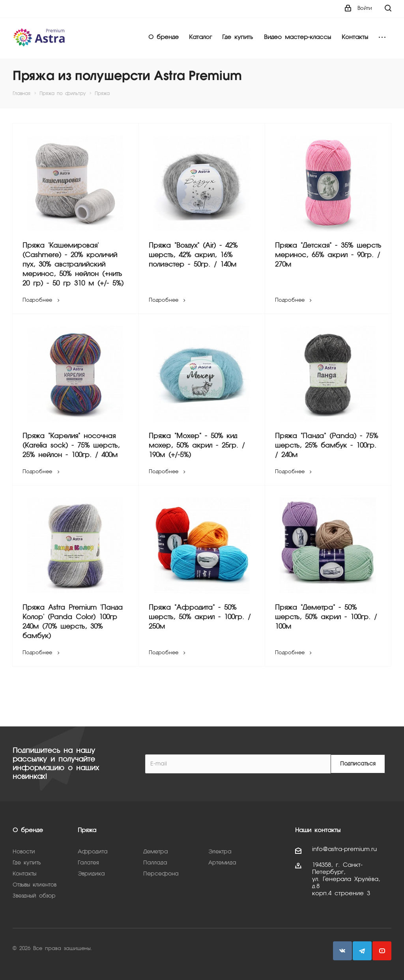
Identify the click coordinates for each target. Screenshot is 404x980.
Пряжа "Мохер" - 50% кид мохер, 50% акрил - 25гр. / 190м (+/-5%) (197, 446)
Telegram (362, 951)
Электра (220, 852)
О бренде (164, 37)
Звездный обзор (34, 896)
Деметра (156, 852)
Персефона (161, 874)
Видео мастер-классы (297, 37)
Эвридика (91, 874)
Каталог (200, 37)
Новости (24, 852)
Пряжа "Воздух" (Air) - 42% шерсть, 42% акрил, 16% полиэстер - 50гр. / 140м (193, 255)
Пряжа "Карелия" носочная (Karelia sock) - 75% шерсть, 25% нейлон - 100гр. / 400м (71, 446)
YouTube (382, 951)
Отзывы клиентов (35, 885)
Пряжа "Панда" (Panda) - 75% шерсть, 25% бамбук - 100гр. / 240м (326, 446)
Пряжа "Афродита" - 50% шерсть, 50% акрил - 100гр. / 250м (200, 617)
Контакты (355, 37)
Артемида (222, 863)
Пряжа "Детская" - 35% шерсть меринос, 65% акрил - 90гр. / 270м (328, 255)
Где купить (238, 37)
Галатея (88, 863)
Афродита (93, 852)
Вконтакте (342, 951)
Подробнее (42, 300)
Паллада (155, 863)
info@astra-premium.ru (344, 849)
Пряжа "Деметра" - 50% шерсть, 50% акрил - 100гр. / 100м (326, 617)
